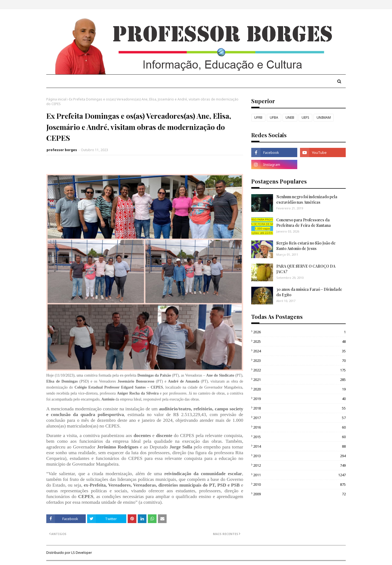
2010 (299, 484)
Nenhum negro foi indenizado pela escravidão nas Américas (307, 199)
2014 (299, 446)
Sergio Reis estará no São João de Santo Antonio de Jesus (306, 246)
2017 (299, 418)
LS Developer (82, 553)
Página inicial (56, 99)
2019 (299, 399)
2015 (299, 437)
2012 (299, 465)
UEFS (305, 117)
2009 (299, 494)
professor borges (62, 150)
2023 (299, 361)
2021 (299, 380)
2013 (299, 456)
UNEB (290, 117)
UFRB (258, 117)
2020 (299, 389)
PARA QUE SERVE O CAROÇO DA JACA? (306, 269)
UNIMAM (324, 117)
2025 (299, 341)
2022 (299, 370)
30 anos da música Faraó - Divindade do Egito (309, 292)
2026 (299, 332)
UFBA (274, 117)
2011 (299, 475)
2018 (299, 408)
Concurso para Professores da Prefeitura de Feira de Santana (304, 223)
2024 (299, 351)
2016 (299, 427)
